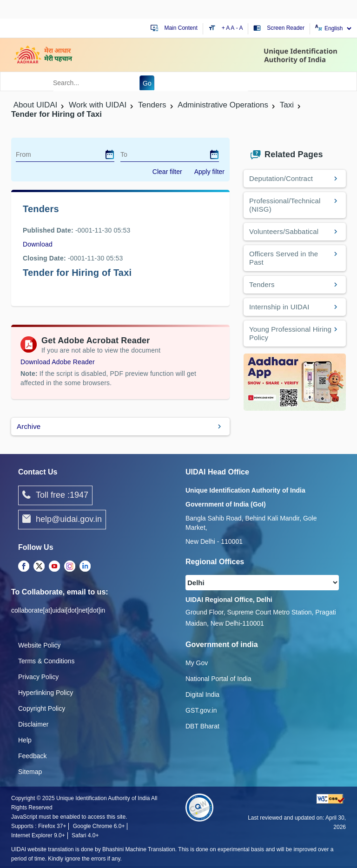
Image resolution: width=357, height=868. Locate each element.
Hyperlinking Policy (46, 693)
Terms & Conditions (46, 661)
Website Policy (40, 645)
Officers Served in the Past (284, 258)
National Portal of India (218, 679)
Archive (29, 426)
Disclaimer (33, 724)
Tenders (262, 284)
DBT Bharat (202, 726)
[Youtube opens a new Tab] (54, 567)
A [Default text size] (232, 28)
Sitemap (30, 772)
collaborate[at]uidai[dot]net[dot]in (58, 610)
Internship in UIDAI (279, 307)
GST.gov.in (201, 710)
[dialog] (110, 154)
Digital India (202, 694)
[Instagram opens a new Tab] (70, 567)
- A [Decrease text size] (240, 28)
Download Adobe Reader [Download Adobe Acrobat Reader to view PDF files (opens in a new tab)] (58, 362)
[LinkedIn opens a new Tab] (85, 567)
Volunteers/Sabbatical (284, 231)
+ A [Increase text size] (226, 28)
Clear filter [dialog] (167, 172)
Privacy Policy (38, 677)
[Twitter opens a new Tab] (39, 567)
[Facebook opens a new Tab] (24, 567)
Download (38, 244)
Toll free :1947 (55, 495)
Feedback (32, 756)
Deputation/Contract (281, 178)
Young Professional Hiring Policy (290, 333)
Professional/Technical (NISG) (285, 205)
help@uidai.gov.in (62, 520)
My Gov (197, 663)
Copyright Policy (42, 708)
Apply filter (209, 172)
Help (25, 740)
